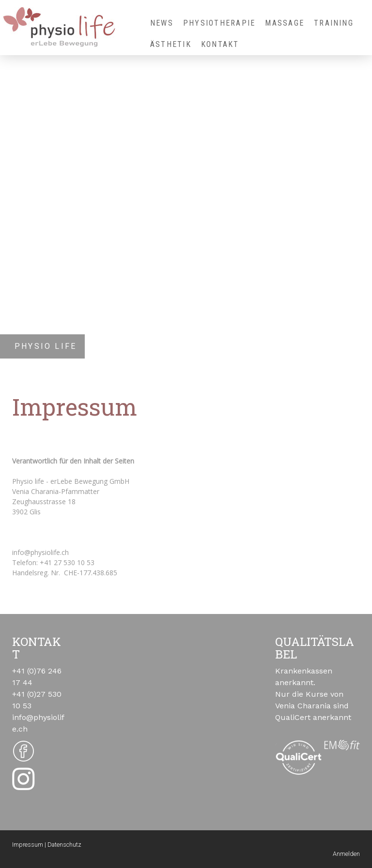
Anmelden (346, 854)
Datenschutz (64, 845)
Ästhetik (171, 44)
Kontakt (220, 44)
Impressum (28, 845)
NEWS (162, 23)
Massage (285, 23)
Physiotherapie (219, 23)
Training (334, 23)
